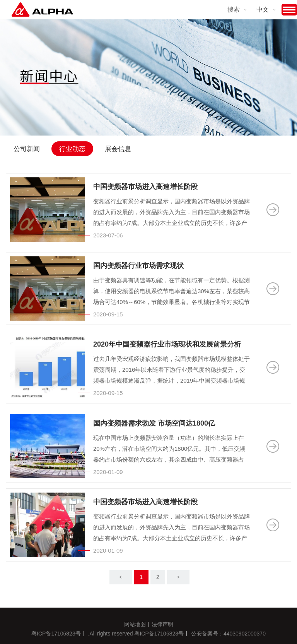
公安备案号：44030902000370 (228, 634)
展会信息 (118, 149)
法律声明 (162, 624)
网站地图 (135, 624)
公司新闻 (27, 149)
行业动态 (72, 149)
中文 (263, 9)
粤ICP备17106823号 (56, 634)
